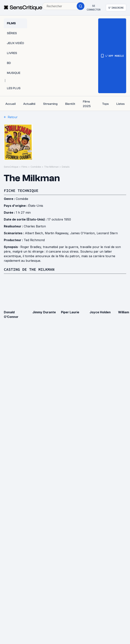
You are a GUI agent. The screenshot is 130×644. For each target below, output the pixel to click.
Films (24, 167)
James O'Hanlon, (83, 233)
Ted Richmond (34, 240)
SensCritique (11, 167)
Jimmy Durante (44, 312)
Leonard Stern (107, 233)
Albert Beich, (35, 233)
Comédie (36, 167)
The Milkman (51, 167)
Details (66, 167)
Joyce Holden (100, 312)
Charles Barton (35, 226)
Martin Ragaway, (58, 233)
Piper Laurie (70, 312)
